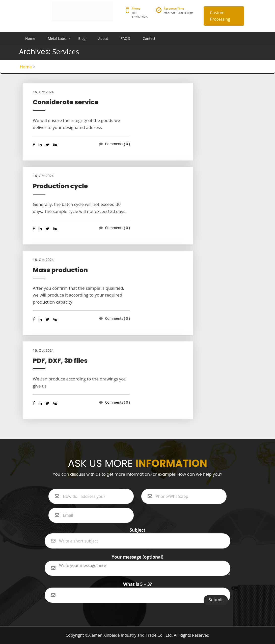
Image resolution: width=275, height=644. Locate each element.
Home (30, 38)
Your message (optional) (137, 560)
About (103, 38)
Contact (149, 38)
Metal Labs (57, 38)
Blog (82, 38)
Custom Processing (220, 16)
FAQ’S (125, 38)
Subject (137, 533)
